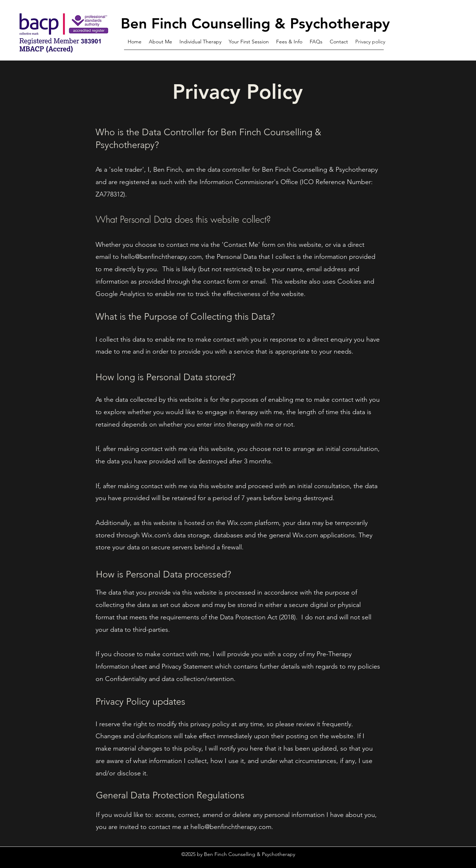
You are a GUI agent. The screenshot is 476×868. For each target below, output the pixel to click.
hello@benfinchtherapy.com (161, 257)
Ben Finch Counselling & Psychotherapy (255, 23)
